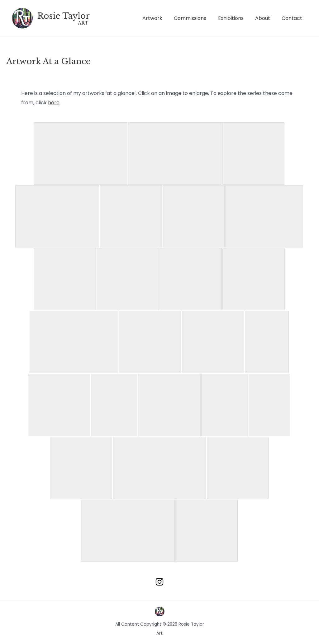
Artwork (160, 18)
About (265, 18)
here (54, 103)
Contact (293, 18)
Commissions (196, 18)
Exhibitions (235, 18)
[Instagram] (159, 582)
